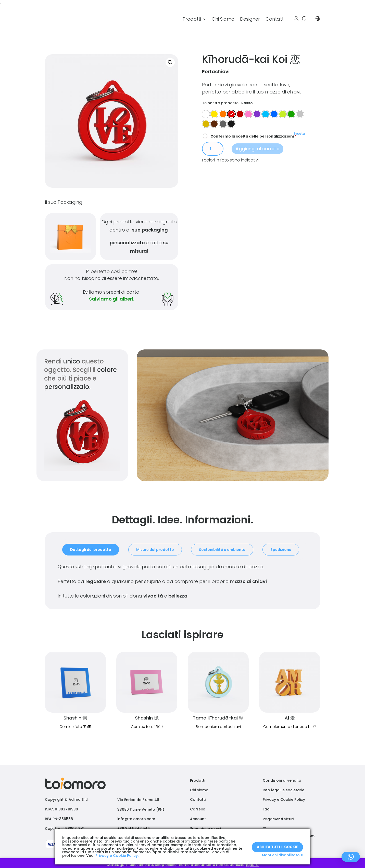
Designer (250, 19)
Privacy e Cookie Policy (284, 799)
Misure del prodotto (155, 550)
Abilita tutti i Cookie (277, 844)
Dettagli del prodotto (91, 550)
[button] (170, 62)
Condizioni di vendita (282, 780)
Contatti (275, 19)
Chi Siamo (223, 19)
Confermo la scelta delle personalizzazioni (250, 136)
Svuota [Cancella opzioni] (299, 134)
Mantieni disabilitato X (282, 855)
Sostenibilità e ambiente (222, 550)
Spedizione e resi (205, 829)
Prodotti (192, 19)
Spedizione (281, 550)
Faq (266, 809)
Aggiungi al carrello (257, 149)
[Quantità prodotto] (213, 149)
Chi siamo (199, 790)
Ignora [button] (252, 865)
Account (198, 819)
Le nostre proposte (221, 103)
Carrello (198, 809)
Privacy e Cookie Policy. (117, 856)
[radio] (206, 114)
